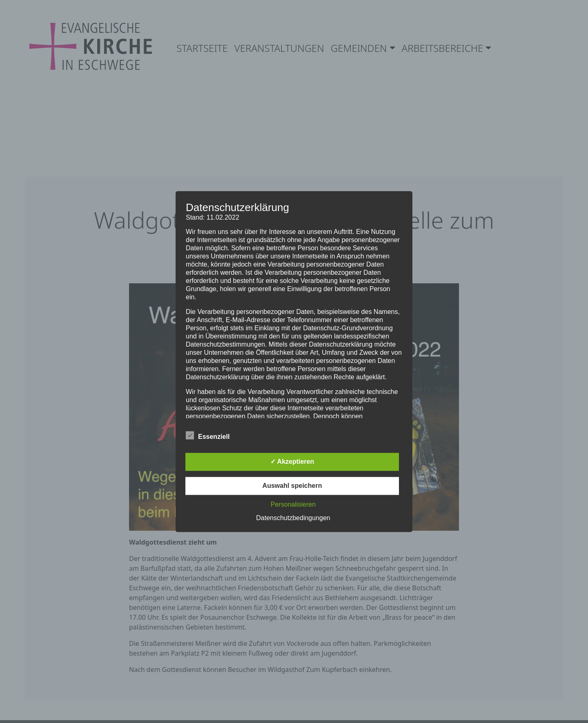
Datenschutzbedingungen (293, 518)
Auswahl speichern (292, 486)
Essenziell (208, 435)
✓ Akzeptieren (292, 462)
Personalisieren (293, 504)
